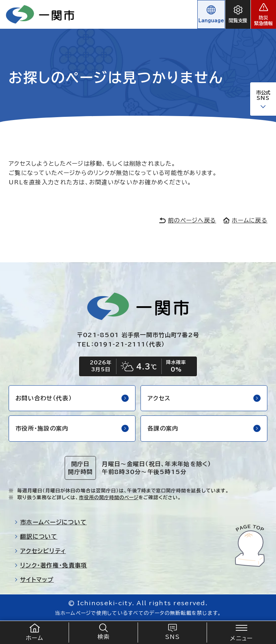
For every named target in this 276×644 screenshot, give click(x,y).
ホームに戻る (245, 220)
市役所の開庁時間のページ (109, 498)
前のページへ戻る (188, 220)
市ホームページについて (50, 522)
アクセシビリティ (40, 551)
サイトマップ (34, 580)
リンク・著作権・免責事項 (51, 565)
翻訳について (36, 537)
